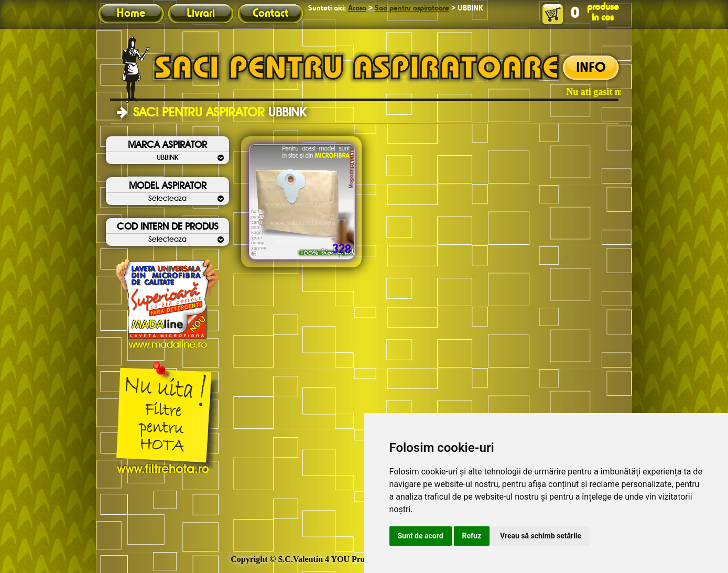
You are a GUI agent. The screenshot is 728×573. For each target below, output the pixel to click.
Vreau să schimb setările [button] (541, 536)
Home (131, 14)
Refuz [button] (472, 536)
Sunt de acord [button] (421, 536)
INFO (591, 68)
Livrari (201, 14)
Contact (270, 14)
